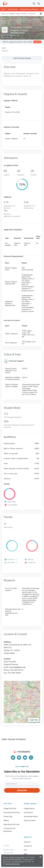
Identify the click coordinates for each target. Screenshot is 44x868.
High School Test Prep (11, 824)
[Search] (34, 4)
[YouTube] (25, 758)
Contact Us (28, 846)
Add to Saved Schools (22, 58)
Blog (25, 854)
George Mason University (29, 9)
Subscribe (22, 790)
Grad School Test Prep (12, 812)
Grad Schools (13, 9)
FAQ (25, 850)
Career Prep (8, 816)
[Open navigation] (39, 4)
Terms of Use (8, 853)
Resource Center (30, 820)
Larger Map (34, 720)
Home (3, 9)
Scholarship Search (31, 816)
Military (6, 820)
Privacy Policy (9, 850)
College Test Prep (10, 809)
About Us (27, 842)
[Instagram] (31, 758)
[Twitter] (13, 758)
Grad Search (28, 812)
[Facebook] (19, 758)
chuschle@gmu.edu (17, 667)
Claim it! (37, 42)
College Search (29, 809)
